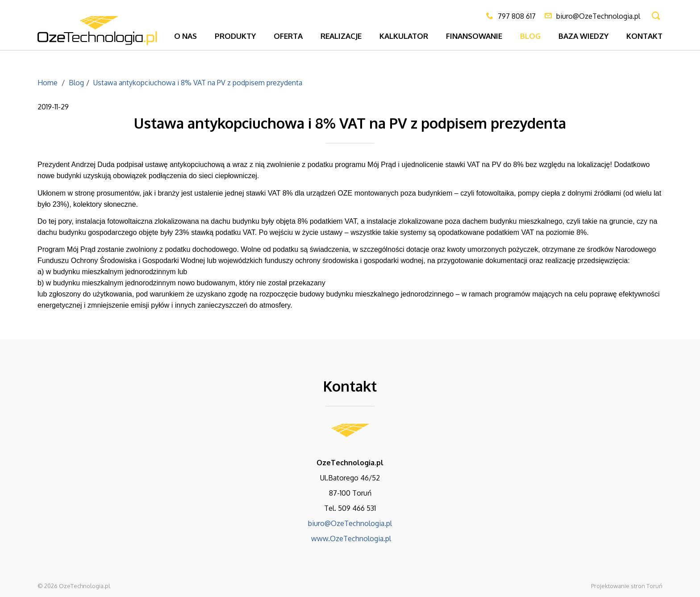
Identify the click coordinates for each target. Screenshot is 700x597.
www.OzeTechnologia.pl (350, 539)
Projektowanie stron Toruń (627, 586)
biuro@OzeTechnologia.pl (350, 523)
